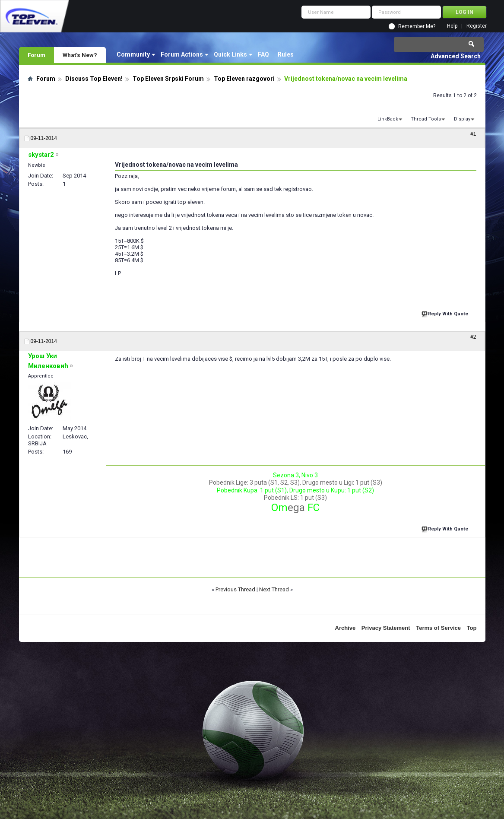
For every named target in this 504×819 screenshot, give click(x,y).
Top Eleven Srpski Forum (168, 79)
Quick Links (230, 54)
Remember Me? (417, 26)
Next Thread (274, 589)
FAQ (263, 54)
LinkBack (388, 119)
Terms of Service (438, 628)
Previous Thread (235, 589)
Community (133, 54)
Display (462, 119)
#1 (473, 134)
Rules (286, 54)
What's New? (80, 55)
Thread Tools (426, 119)
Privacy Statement (386, 628)
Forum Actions (182, 54)
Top (472, 628)
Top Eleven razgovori (244, 79)
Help (452, 26)
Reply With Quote (446, 313)
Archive (346, 628)
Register (477, 26)
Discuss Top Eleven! (94, 79)
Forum (36, 55)
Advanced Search (456, 56)
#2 (473, 337)
